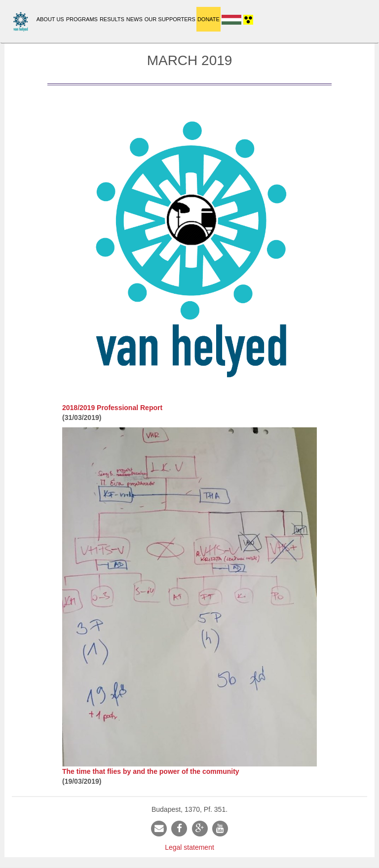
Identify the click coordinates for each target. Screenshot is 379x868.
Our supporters (170, 19)
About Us (50, 19)
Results (112, 19)
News (134, 19)
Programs (82, 19)
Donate (208, 19)
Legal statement (189, 847)
